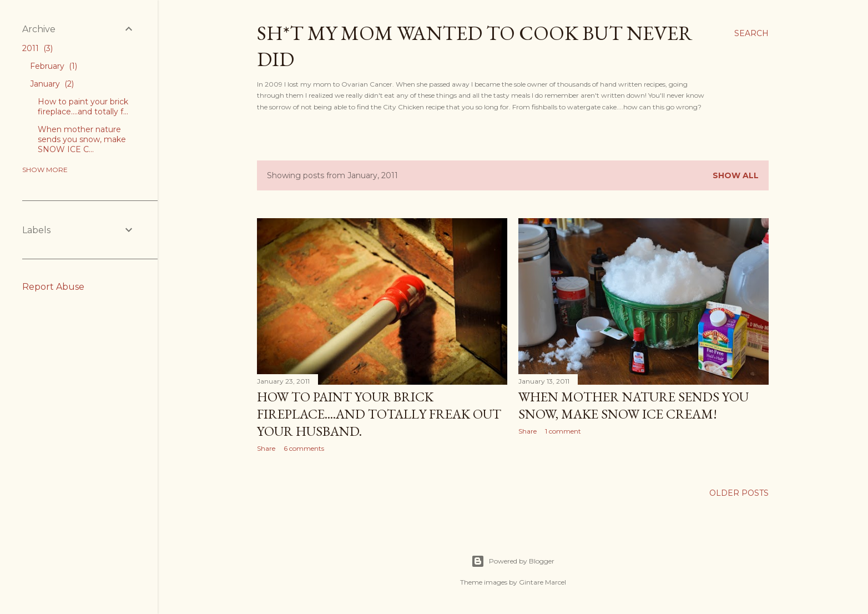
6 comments (304, 448)
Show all (736, 175)
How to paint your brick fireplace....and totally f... (83, 107)
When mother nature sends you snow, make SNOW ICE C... (82, 139)
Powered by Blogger (513, 561)
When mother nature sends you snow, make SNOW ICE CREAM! (634, 405)
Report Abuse (53, 287)
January (52, 84)
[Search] (751, 33)
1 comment (563, 431)
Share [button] (266, 448)
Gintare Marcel (542, 582)
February (54, 66)
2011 (37, 48)
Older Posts (739, 493)
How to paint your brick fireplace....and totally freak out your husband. (379, 414)
